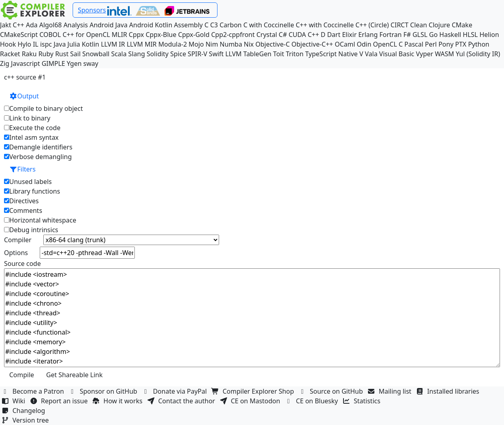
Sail (75, 54)
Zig (5, 63)
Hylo (24, 44)
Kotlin (91, 44)
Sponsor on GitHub (104, 391)
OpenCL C (388, 44)
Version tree (26, 420)
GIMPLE (54, 63)
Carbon (231, 25)
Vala (371, 54)
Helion (489, 35)
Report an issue (60, 401)
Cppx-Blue (161, 35)
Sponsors (92, 10)
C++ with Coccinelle (325, 25)
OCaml (345, 44)
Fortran (390, 35)
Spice (178, 54)
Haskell (450, 35)
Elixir (349, 35)
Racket (10, 54)
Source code (22, 264)
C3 (214, 25)
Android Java (109, 25)
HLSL (470, 35)
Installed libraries (448, 391)
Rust (62, 54)
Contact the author (182, 401)
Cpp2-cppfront (233, 35)
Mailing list (391, 391)
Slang (137, 54)
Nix (249, 44)
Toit (279, 54)
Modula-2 (172, 44)
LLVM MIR (142, 44)
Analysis (76, 25)
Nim (212, 44)
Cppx (136, 35)
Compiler (18, 240)
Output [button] (24, 96)
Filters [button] (22, 169)
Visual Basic (397, 54)
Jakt (6, 25)
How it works (118, 401)
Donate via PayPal (175, 391)
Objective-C (273, 44)
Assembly (189, 25)
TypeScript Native (332, 54)
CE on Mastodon (251, 401)
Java (59, 44)
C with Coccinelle (268, 25)
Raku (29, 54)
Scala (119, 54)
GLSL (420, 35)
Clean (419, 25)
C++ (18, 25)
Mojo (196, 44)
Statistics (363, 401)
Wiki (14, 401)
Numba (231, 44)
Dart (334, 35)
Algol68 (51, 25)
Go (433, 35)
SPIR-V (198, 54)
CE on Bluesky (312, 401)
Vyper (424, 54)
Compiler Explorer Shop (254, 391)
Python (479, 44)
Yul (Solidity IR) (478, 54)
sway (91, 63)
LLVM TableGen (249, 54)
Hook (8, 44)
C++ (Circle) (372, 25)
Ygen (74, 63)
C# (283, 35)
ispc (46, 44)
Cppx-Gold (194, 35)
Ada (31, 25)
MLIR (119, 35)
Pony (446, 44)
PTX (461, 44)
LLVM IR (113, 44)
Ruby (46, 54)
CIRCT (399, 25)
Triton (295, 54)
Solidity (157, 54)
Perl (431, 44)
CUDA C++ (304, 35)
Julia (74, 44)
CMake (462, 25)
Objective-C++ (312, 44)
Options (16, 253)
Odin (364, 44)
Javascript (25, 63)
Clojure (439, 25)
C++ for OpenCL (86, 35)
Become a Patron (34, 391)
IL (36, 44)
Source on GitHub (332, 391)
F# (407, 35)
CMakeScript (19, 35)
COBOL (50, 35)
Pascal (414, 44)
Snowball (96, 54)
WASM (445, 54)
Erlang (368, 35)
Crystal (267, 35)
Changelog (24, 411)
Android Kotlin (151, 25)
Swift (216, 54)
